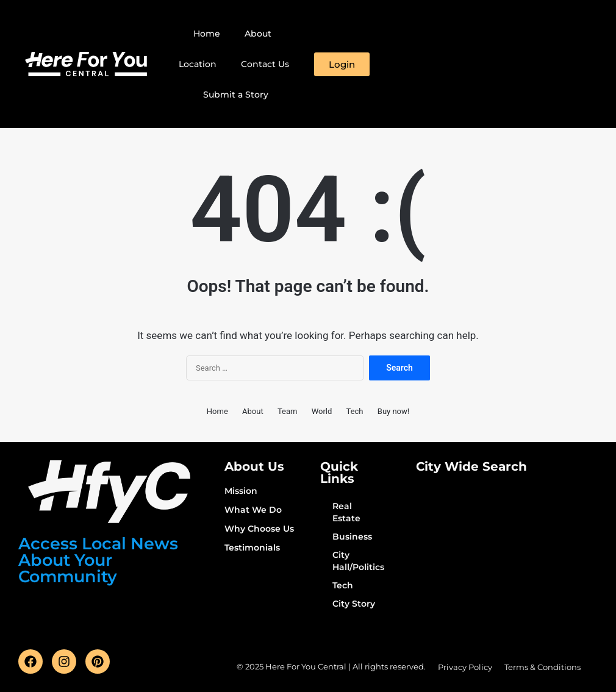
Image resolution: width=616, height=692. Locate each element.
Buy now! (393, 411)
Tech (355, 411)
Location (198, 64)
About (258, 34)
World (322, 411)
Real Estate (346, 512)
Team (288, 411)
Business (352, 537)
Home (207, 34)
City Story (354, 604)
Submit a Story (236, 95)
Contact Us (265, 64)
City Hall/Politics (358, 561)
